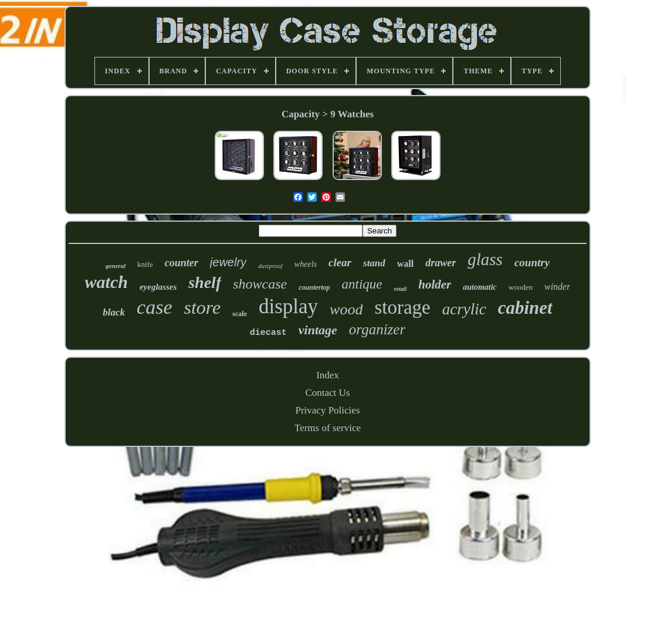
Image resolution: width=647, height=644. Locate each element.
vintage (318, 330)
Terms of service (328, 428)
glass (485, 259)
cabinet (525, 308)
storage (402, 307)
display (288, 306)
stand (374, 263)
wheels (306, 264)
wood (346, 309)
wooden (521, 287)
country (532, 262)
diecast (268, 333)
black (114, 312)
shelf (205, 282)
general (116, 266)
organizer (377, 329)
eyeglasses (158, 287)
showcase (260, 284)
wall (405, 264)
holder (435, 284)
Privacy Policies (327, 410)
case (154, 307)
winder (557, 287)
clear (340, 262)
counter (182, 263)
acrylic (464, 309)
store (203, 307)
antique (362, 284)
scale (240, 314)
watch (106, 282)
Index (328, 375)
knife (145, 264)
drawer (441, 263)
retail (401, 289)
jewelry (228, 262)
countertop (314, 287)
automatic (480, 287)
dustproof (270, 266)
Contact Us (327, 393)
